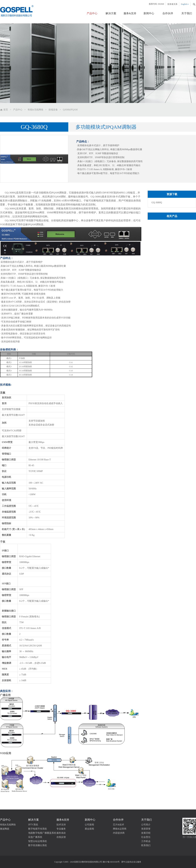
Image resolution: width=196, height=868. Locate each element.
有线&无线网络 (35, 110)
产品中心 (18, 110)
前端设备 (53, 110)
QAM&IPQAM (70, 110)
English (184, 4)
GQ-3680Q (157, 202)
